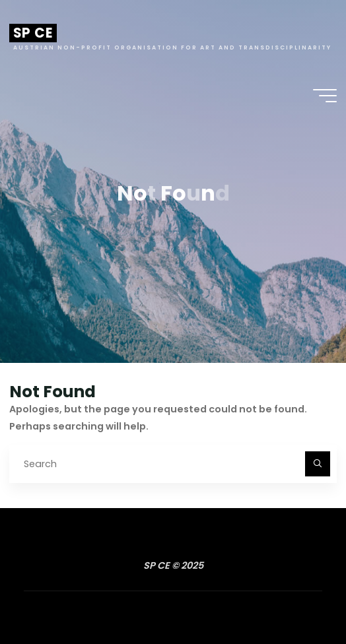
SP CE (33, 33)
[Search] (317, 464)
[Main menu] (325, 96)
